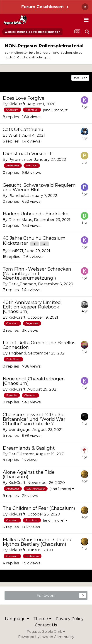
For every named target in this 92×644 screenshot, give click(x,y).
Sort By (80, 78)
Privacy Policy (70, 619)
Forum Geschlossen (42, 7)
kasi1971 (16, 251)
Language (17, 619)
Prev (16, 86)
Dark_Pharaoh (22, 284)
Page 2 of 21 (46, 86)
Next (76, 86)
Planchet (17, 195)
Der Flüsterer (21, 454)
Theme (42, 619)
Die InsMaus (20, 220)
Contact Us (46, 625)
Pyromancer (20, 159)
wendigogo (19, 430)
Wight (14, 135)
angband (17, 353)
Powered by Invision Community (46, 637)
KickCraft (17, 104)
